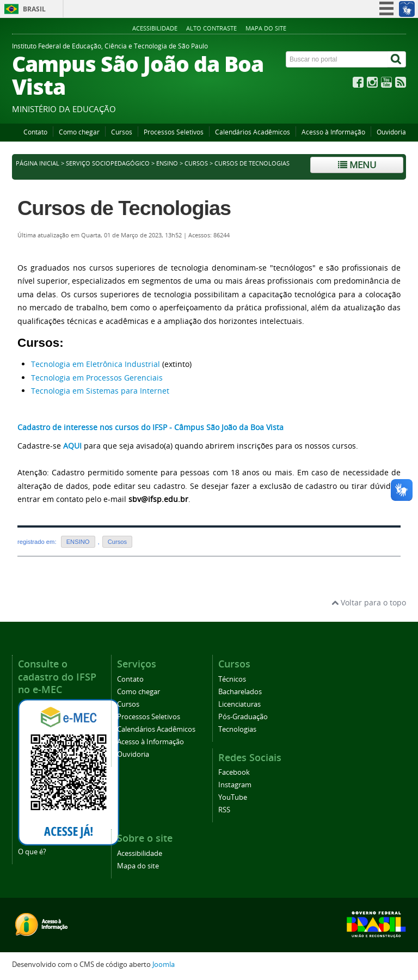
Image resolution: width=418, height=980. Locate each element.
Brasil (34, 9)
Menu (357, 165)
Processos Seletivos (174, 132)
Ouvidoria (391, 132)
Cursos (122, 132)
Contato (35, 132)
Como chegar (79, 132)
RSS (224, 810)
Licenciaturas (239, 704)
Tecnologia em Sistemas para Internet (100, 391)
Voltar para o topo (369, 602)
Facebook (234, 772)
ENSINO (167, 163)
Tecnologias (237, 729)
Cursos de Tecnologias (124, 208)
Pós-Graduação (243, 717)
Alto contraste (211, 28)
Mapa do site (266, 28)
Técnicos (232, 679)
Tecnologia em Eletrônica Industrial (96, 364)
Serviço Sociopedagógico (108, 163)
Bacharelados (240, 692)
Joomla (164, 964)
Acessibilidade (155, 28)
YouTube (233, 797)
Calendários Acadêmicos (253, 132)
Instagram (235, 785)
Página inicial (38, 163)
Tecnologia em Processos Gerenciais (97, 378)
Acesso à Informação (333, 132)
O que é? (32, 852)
